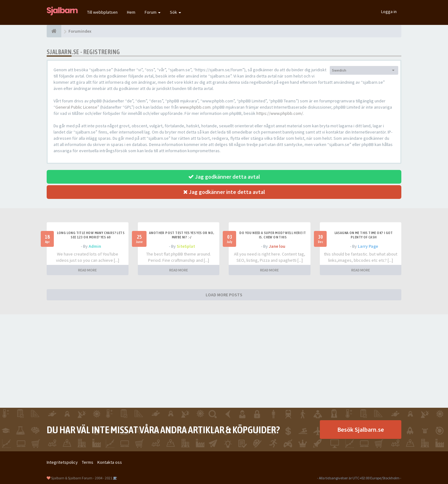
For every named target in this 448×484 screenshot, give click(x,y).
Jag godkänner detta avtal (224, 177)
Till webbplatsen (102, 12)
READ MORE (87, 270)
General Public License (76, 107)
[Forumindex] (54, 31)
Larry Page (368, 246)
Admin (95, 246)
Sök (175, 12)
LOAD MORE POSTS (224, 295)
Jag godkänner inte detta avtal (224, 192)
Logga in (389, 12)
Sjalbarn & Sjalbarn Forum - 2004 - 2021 (82, 478)
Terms (88, 462)
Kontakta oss (110, 462)
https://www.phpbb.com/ (280, 113)
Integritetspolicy (62, 462)
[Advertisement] (224, 361)
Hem (131, 12)
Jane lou (277, 246)
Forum (153, 12)
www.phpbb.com (195, 107)
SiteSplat (186, 246)
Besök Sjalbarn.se (361, 429)
